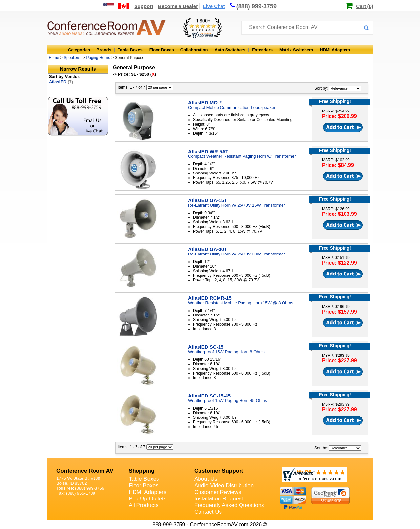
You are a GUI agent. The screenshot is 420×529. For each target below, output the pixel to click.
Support (144, 6)
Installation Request (219, 499)
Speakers (72, 58)
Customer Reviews (218, 492)
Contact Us (208, 512)
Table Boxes (130, 50)
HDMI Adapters (335, 50)
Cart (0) (365, 6)
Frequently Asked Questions (229, 505)
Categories (79, 50)
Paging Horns (98, 58)
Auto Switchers (230, 50)
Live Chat (214, 6)
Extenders (262, 50)
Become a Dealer (178, 6)
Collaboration (194, 50)
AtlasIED (61, 82)
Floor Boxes (162, 50)
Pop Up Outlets (147, 499)
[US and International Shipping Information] (116, 6)
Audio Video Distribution (224, 486)
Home (54, 58)
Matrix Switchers (296, 50)
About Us (206, 479)
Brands (104, 50)
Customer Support (219, 471)
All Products (144, 505)
